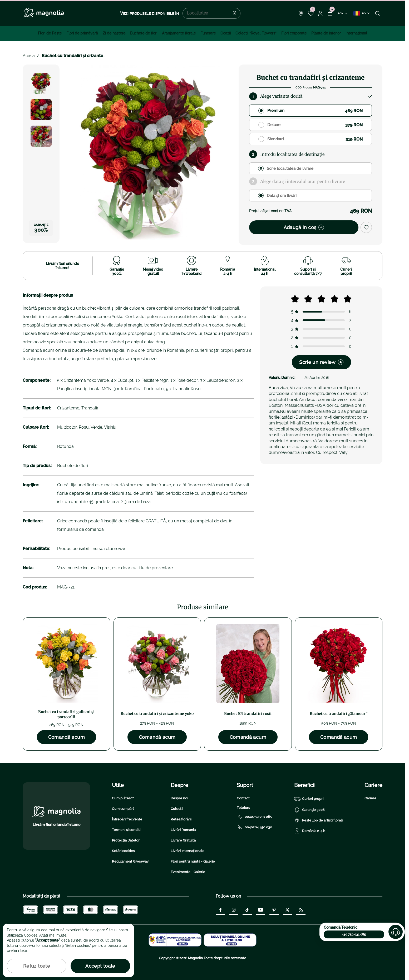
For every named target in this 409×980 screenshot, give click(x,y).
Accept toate (100, 966)
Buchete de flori (144, 33)
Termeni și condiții (127, 830)
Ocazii (226, 33)
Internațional (356, 33)
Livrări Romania (183, 830)
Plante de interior (326, 33)
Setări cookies (123, 851)
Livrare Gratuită (183, 840)
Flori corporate (294, 33)
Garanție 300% (310, 810)
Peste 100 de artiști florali (318, 820)
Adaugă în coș (304, 227)
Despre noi (179, 798)
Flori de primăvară (82, 33)
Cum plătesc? (123, 798)
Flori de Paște (50, 33)
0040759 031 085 (254, 817)
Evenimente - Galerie (188, 872)
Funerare (208, 33)
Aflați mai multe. (53, 935)
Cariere (370, 798)
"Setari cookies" (78, 946)
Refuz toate (37, 966)
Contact (243, 798)
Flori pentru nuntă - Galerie (193, 861)
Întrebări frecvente (127, 819)
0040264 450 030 (254, 827)
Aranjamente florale (179, 33)
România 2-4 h (310, 831)
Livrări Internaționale (188, 851)
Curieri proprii (309, 799)
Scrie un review (321, 362)
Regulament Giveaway (130, 861)
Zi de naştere (114, 33)
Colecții (177, 809)
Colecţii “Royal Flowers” (256, 33)
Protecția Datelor (126, 840)
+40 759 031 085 (354, 934)
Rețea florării (181, 819)
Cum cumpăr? (123, 809)
